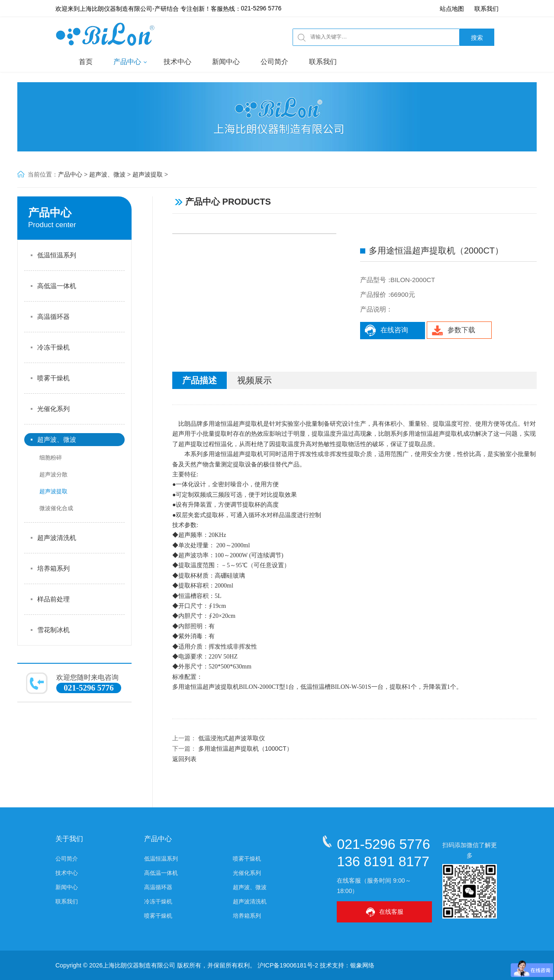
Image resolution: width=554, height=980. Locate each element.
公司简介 (274, 62)
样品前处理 (53, 599)
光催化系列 (53, 409)
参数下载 (453, 330)
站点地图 (452, 9)
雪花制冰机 (53, 630)
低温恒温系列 (57, 255)
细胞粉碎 (51, 458)
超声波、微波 (107, 174)
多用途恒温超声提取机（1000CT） (245, 749)
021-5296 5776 (261, 9)
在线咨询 (386, 330)
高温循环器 (53, 316)
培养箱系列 (53, 568)
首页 (86, 62)
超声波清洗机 (57, 538)
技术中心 (177, 62)
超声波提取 (148, 174)
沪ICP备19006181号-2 (288, 965)
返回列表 (184, 759)
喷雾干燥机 (53, 378)
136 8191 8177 (383, 861)
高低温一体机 (57, 286)
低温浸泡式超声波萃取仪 (232, 738)
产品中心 (127, 62)
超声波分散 (53, 474)
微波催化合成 (56, 508)
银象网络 (362, 965)
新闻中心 (226, 62)
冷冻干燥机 (53, 347)
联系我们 (486, 9)
